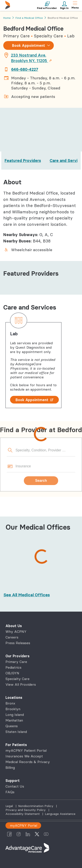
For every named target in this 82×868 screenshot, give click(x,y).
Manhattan (14, 720)
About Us (14, 626)
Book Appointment (34, 400)
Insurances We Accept (24, 756)
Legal (10, 806)
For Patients (16, 745)
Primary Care (16, 662)
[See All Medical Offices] (27, 595)
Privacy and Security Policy (26, 810)
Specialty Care (17, 679)
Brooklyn (13, 709)
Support (13, 781)
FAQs (10, 792)
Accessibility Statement (23, 814)
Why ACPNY (16, 631)
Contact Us (15, 786)
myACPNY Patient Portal (26, 750)
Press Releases (18, 643)
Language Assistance (60, 814)
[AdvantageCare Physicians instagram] (19, 834)
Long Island (15, 715)
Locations (14, 698)
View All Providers (21, 684)
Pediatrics (13, 667)
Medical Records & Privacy (28, 762)
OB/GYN (12, 673)
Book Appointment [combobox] (29, 45)
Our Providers (17, 656)
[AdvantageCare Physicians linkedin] (28, 834)
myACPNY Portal (24, 825)
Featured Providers (23, 161)
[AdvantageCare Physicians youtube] (46, 834)
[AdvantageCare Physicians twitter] (37, 834)
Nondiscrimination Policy (36, 806)
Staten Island (16, 732)
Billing (10, 767)
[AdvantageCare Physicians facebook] (9, 834)
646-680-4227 (25, 69)
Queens (12, 726)
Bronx (10, 703)
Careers (12, 637)
